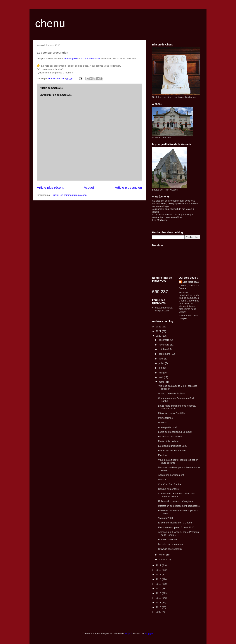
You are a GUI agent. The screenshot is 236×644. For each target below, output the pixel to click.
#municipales (71, 58)
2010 (159, 607)
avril (161, 377)
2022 (159, 327)
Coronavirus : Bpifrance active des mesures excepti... (176, 495)
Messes (162, 480)
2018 (159, 570)
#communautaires (91, 58)
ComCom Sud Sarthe (169, 484)
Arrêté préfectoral (167, 427)
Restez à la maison (168, 441)
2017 (159, 575)
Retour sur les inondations (172, 450)
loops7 (128, 633)
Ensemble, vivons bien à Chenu (175, 523)
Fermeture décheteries (170, 436)
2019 (159, 565)
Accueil (89, 188)
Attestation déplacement (171, 475)
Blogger (149, 633)
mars (162, 382)
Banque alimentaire (168, 489)
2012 (159, 598)
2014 (159, 589)
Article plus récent (50, 188)
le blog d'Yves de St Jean (171, 393)
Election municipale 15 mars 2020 (176, 527)
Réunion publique (167, 540)
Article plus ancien (128, 188)
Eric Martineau (191, 282)
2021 (159, 331)
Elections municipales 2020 (173, 446)
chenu (50, 23)
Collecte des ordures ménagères (175, 501)
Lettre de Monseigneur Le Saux (175, 432)
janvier (163, 559)
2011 (159, 602)
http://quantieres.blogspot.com (164, 309)
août (161, 359)
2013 (159, 593)
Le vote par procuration (170, 544)
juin (161, 368)
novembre (164, 345)
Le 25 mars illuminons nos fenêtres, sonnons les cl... (177, 407)
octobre (163, 349)
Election (162, 455)
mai (161, 373)
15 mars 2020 (165, 518)
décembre (164, 340)
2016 (159, 579)
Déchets (162, 422)
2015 (159, 584)
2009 (159, 612)
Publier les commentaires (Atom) (69, 195)
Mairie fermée (165, 418)
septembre (165, 354)
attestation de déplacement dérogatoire (179, 506)
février (162, 555)
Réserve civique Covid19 (171, 413)
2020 (159, 336)
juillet (162, 363)
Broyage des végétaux (170, 549)
